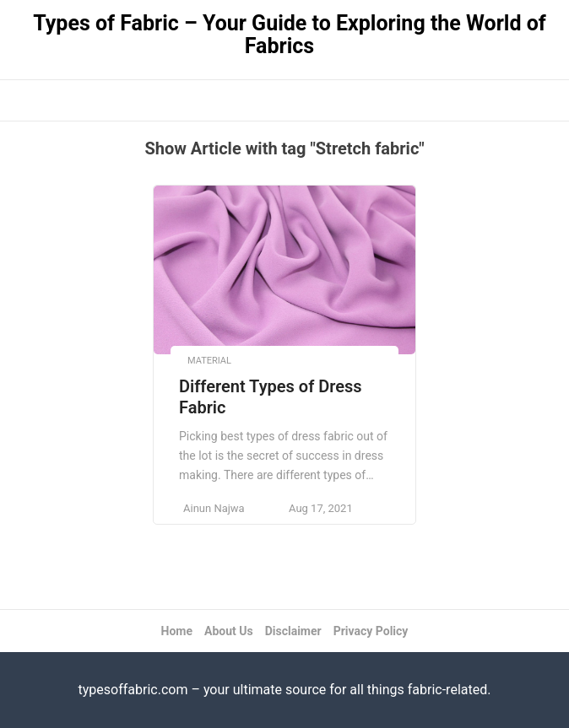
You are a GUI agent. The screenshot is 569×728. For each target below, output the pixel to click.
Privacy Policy (371, 631)
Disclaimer (293, 631)
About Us (229, 631)
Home (177, 631)
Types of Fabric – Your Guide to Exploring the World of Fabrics (290, 35)
